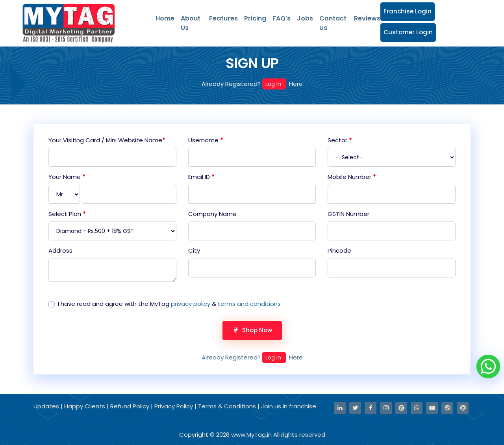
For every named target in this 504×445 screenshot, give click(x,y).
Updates (47, 406)
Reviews (367, 18)
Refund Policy (131, 406)
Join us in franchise (289, 406)
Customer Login (408, 32)
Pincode (339, 250)
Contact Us (333, 23)
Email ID (201, 177)
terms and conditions (249, 304)
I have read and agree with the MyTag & (169, 304)
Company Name (212, 214)
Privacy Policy (174, 406)
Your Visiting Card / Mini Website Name (107, 140)
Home (165, 18)
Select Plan (67, 214)
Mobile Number (352, 177)
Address (60, 250)
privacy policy (191, 304)
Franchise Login (408, 11)
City (194, 250)
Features (223, 18)
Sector (340, 140)
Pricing (255, 18)
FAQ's (282, 18)
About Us (191, 23)
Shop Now (252, 330)
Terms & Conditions (227, 406)
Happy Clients (85, 406)
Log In (274, 84)
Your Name (67, 177)
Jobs (305, 18)
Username (206, 140)
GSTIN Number (348, 214)
